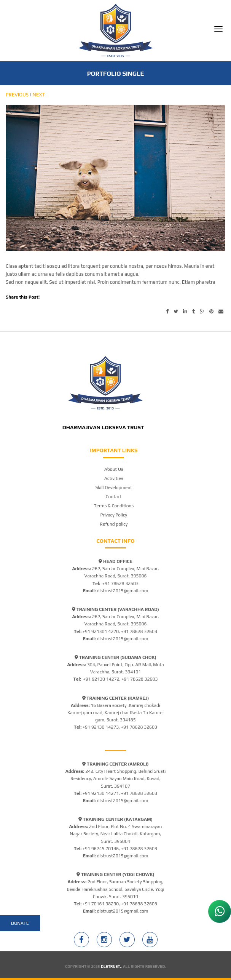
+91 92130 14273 (101, 727)
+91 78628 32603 (120, 584)
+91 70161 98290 (101, 904)
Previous (17, 95)
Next (38, 95)
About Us (114, 469)
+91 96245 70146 (101, 849)
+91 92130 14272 (101, 679)
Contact (114, 497)
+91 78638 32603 (139, 904)
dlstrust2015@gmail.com (123, 591)
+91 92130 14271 (101, 793)
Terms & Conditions (114, 506)
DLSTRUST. (111, 966)
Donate (20, 923)
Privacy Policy (114, 515)
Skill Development (114, 488)
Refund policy (114, 524)
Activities (114, 478)
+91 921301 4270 (101, 631)
